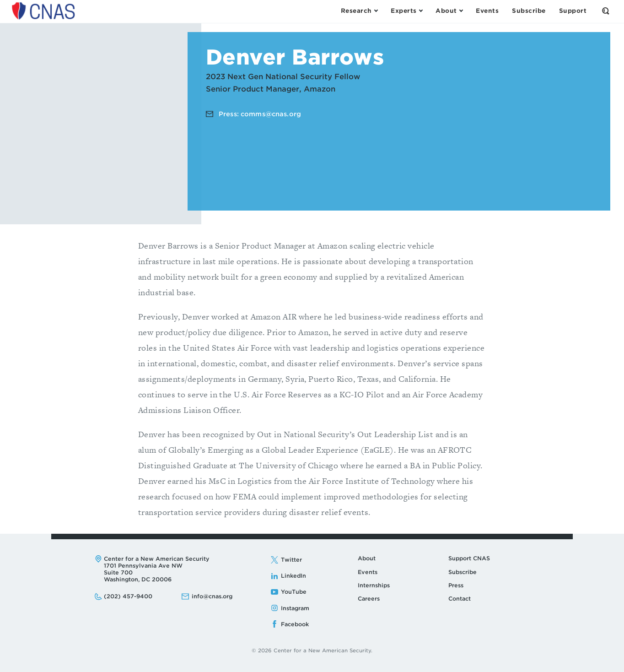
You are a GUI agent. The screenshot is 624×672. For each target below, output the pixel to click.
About (367, 558)
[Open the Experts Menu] (406, 11)
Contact (460, 599)
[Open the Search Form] (606, 11)
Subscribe (463, 572)
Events (368, 572)
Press (456, 585)
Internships (374, 585)
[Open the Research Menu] (359, 11)
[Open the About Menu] (449, 11)
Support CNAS (469, 558)
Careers (369, 599)
